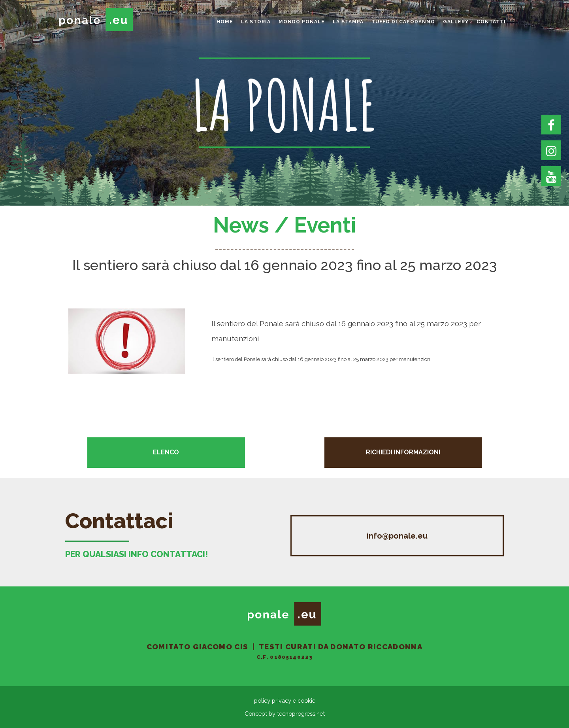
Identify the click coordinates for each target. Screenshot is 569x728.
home (225, 22)
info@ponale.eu (397, 536)
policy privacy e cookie (285, 701)
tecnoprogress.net (301, 714)
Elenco (166, 452)
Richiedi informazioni (403, 452)
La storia (256, 22)
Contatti (491, 22)
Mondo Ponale (302, 22)
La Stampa (348, 22)
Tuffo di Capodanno (403, 22)
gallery (456, 22)
